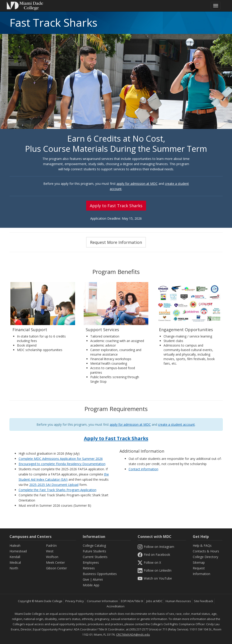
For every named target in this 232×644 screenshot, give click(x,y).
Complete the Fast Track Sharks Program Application (57, 490)
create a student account (176, 424)
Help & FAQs (202, 545)
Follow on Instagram (156, 547)
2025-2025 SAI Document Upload (54, 485)
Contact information (143, 469)
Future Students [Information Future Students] (94, 551)
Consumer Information (102, 601)
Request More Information (116, 242)
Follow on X (149, 562)
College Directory (205, 557)
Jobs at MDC (154, 601)
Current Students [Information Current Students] (95, 557)
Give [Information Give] (86, 579)
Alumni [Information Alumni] (98, 579)
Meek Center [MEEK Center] (55, 562)
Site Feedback (204, 601)
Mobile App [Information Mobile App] (91, 585)
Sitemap (199, 562)
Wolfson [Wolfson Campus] (52, 557)
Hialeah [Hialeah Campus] (15, 545)
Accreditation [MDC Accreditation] (116, 606)
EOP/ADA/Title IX (132, 601)
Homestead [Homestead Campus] (18, 551)
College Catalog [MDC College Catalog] (94, 545)
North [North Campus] (14, 568)
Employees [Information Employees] (91, 562)
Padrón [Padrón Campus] (51, 545)
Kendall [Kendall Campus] (15, 557)
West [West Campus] (50, 551)
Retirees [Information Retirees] (89, 568)
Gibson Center (56, 568)
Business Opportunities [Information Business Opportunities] (100, 574)
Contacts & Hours (206, 551)
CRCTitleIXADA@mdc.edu (133, 634)
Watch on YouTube (155, 578)
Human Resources (178, 601)
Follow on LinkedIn (154, 570)
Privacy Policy (75, 601)
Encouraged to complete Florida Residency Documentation (62, 464)
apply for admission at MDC (137, 184)
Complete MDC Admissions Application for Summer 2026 (61, 459)
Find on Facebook (154, 555)
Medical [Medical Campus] (15, 562)
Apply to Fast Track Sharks (116, 206)
